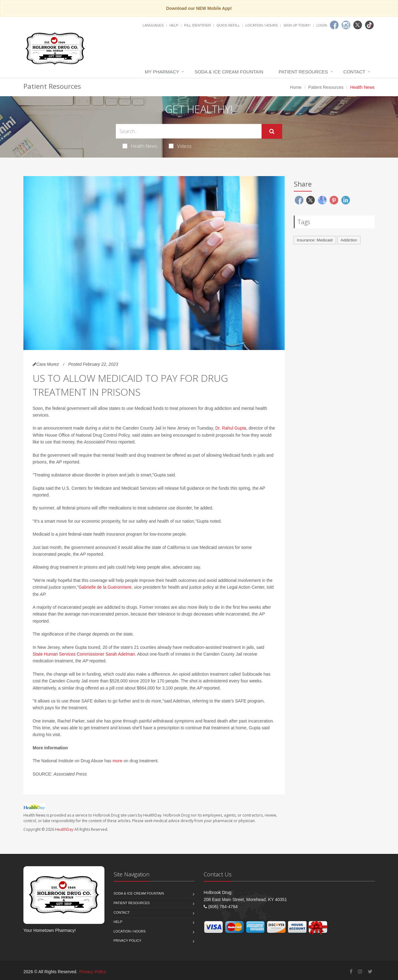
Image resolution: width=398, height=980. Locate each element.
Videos (180, 146)
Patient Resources (303, 72)
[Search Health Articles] (189, 131)
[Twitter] (358, 25)
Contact (354, 72)
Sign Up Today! (297, 25)
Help (174, 25)
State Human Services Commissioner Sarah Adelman (84, 654)
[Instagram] (346, 25)
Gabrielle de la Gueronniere (105, 587)
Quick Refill (228, 25)
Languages (153, 25)
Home (296, 87)
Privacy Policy (128, 941)
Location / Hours (262, 25)
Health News (140, 146)
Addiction (349, 240)
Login (322, 25)
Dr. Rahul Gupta (231, 428)
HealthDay (64, 829)
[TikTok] (369, 25)
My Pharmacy (162, 72)
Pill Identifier (197, 25)
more (117, 761)
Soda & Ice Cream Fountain (229, 72)
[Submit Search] (272, 131)
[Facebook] (334, 25)
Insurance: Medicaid (315, 240)
